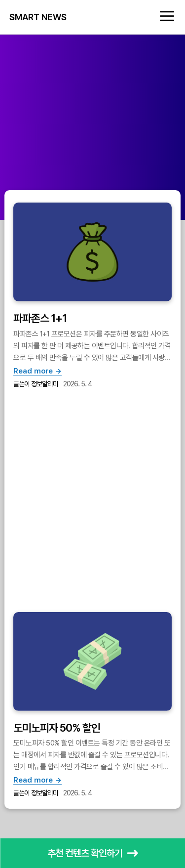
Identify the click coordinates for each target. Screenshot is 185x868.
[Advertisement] (92, 127)
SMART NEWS (38, 17)
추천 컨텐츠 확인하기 (93, 853)
